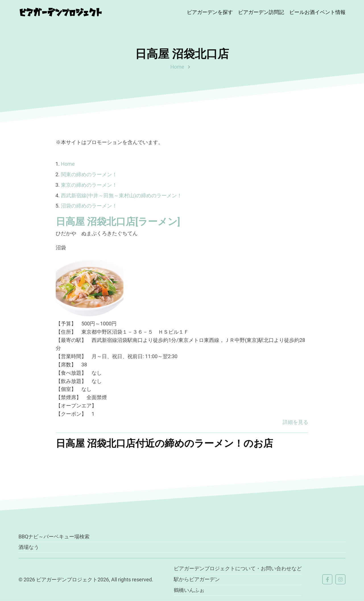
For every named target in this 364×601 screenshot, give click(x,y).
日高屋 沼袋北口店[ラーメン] (118, 221)
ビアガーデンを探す (210, 12)
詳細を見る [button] (295, 422)
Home (177, 67)
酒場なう (29, 547)
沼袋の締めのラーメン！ (89, 206)
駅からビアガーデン (197, 579)
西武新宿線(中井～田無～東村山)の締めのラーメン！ (121, 195)
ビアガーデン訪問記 (261, 12)
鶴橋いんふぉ (189, 590)
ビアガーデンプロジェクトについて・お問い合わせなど (238, 568)
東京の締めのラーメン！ (89, 185)
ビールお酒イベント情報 (317, 12)
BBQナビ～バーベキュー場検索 (54, 537)
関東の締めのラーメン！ (89, 174)
